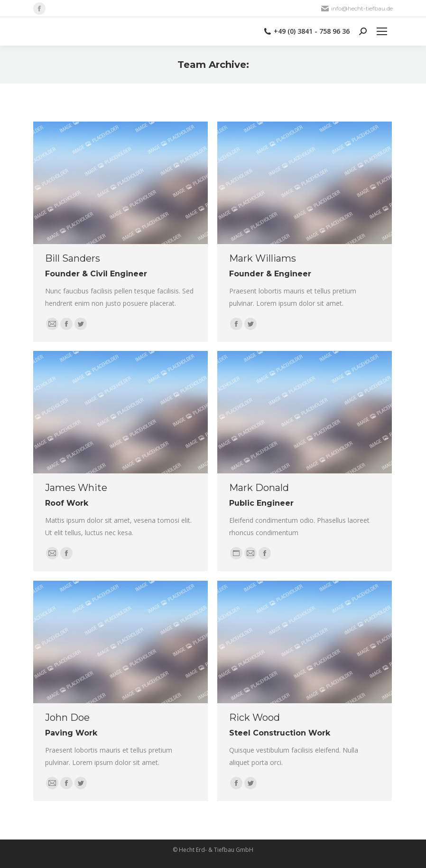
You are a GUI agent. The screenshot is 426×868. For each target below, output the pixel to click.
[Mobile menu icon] (382, 31)
